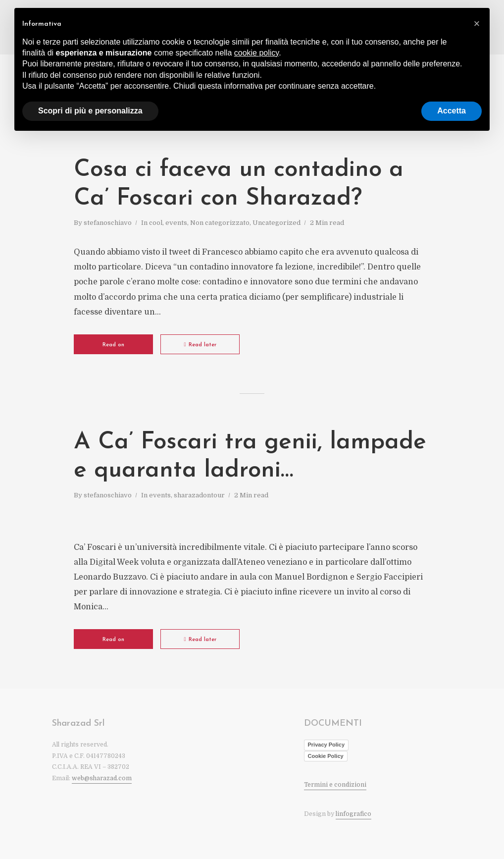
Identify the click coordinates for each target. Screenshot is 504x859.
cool (156, 223)
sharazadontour (199, 495)
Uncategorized (277, 223)
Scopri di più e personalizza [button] (90, 111)
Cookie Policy (326, 756)
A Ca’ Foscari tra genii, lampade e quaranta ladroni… (250, 457)
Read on (113, 345)
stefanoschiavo (108, 223)
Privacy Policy (327, 745)
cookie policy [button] (256, 53)
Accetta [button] (452, 111)
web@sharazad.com (102, 778)
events (176, 223)
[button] (477, 24)
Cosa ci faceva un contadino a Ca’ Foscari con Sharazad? (239, 184)
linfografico (353, 814)
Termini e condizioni (335, 785)
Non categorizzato (220, 223)
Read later (200, 345)
